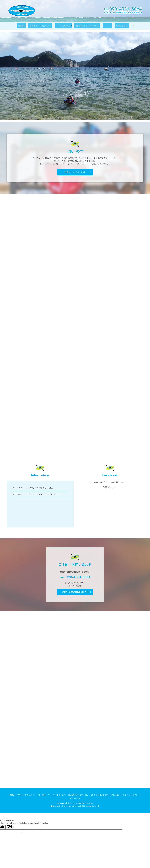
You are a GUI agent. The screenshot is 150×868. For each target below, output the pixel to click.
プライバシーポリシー (131, 795)
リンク (104, 26)
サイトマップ (75, 798)
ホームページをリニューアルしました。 (44, 494)
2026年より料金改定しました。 (40, 488)
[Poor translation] (10, 827)
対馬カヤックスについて (44, 26)
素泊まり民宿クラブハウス (87, 26)
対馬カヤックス (110, 487)
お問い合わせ (115, 26)
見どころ (62, 795)
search (124, 26)
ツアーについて (64, 26)
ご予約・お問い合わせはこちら (75, 592)
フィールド (52, 795)
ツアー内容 (41, 795)
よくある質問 (103, 795)
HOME (28, 26)
